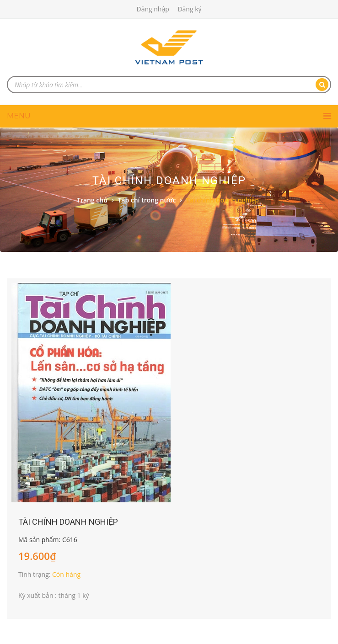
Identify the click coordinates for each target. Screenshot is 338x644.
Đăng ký (189, 9)
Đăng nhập (153, 9)
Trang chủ (92, 200)
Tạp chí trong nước (147, 200)
